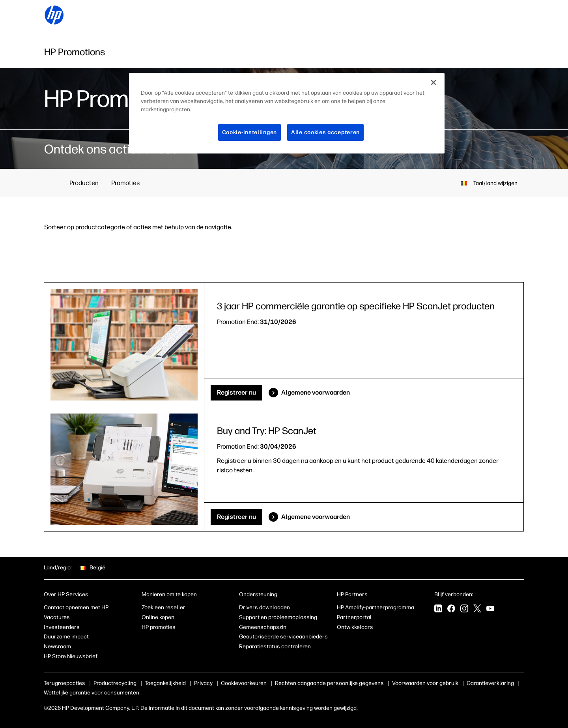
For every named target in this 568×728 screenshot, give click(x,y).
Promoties (125, 183)
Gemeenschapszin (263, 627)
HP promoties (159, 627)
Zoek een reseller (163, 607)
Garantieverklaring (490, 683)
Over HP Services (66, 594)
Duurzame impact (66, 637)
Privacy (203, 683)
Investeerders (62, 627)
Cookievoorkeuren (244, 683)
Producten (84, 183)
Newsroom (57, 647)
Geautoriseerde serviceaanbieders (283, 637)
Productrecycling (115, 683)
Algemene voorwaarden (316, 392)
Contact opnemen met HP (76, 607)
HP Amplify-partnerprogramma (376, 607)
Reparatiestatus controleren (275, 647)
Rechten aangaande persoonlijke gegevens (329, 683)
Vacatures (57, 617)
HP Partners (352, 594)
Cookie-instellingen (249, 132)
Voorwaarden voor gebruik (425, 683)
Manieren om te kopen (169, 594)
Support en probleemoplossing (278, 617)
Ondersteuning (258, 594)
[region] (287, 113)
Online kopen (158, 617)
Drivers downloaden (264, 607)
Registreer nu (236, 392)
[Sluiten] (433, 82)
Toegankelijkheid (165, 683)
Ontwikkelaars (355, 627)
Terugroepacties (64, 683)
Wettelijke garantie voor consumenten (92, 693)
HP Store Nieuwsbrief (71, 656)
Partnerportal (354, 617)
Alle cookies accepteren (325, 132)
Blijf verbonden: (454, 594)
